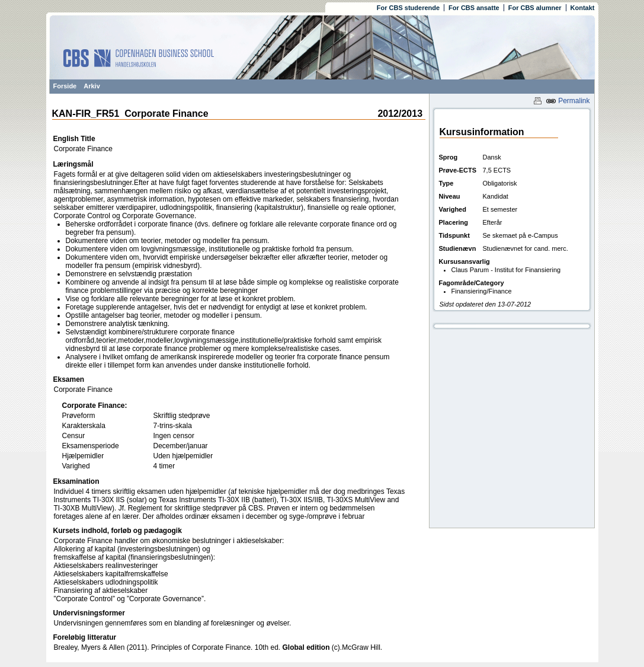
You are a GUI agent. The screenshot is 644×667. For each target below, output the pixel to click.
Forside (65, 86)
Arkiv (92, 86)
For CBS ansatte (474, 8)
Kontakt (583, 8)
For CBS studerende (408, 8)
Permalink (568, 101)
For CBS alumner (535, 8)
